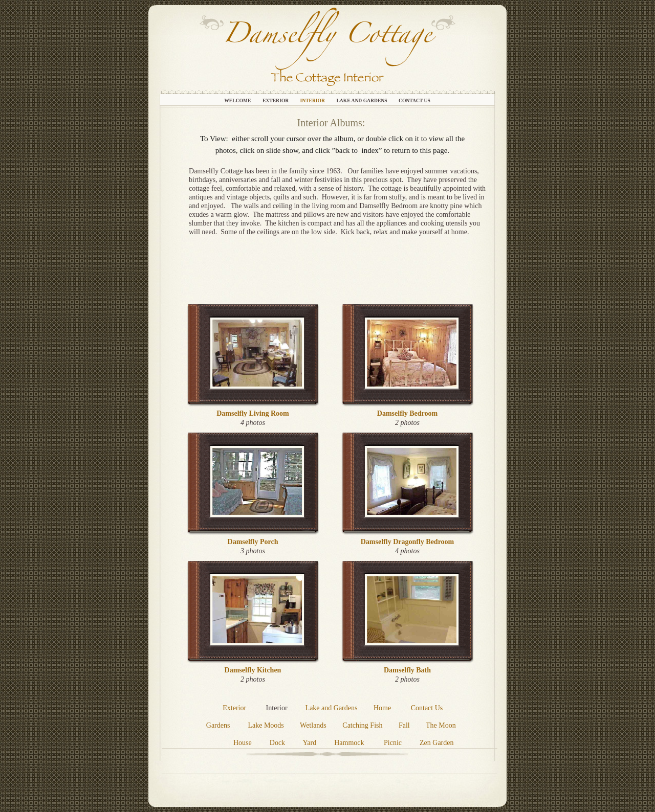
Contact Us (414, 100)
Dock (277, 743)
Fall (405, 725)
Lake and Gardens (362, 100)
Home (382, 708)
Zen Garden (436, 743)
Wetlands (313, 725)
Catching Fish (362, 725)
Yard (310, 743)
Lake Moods (266, 725)
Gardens (218, 725)
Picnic (393, 743)
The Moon (441, 725)
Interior (313, 100)
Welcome (238, 100)
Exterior (276, 100)
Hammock (349, 743)
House (243, 743)
